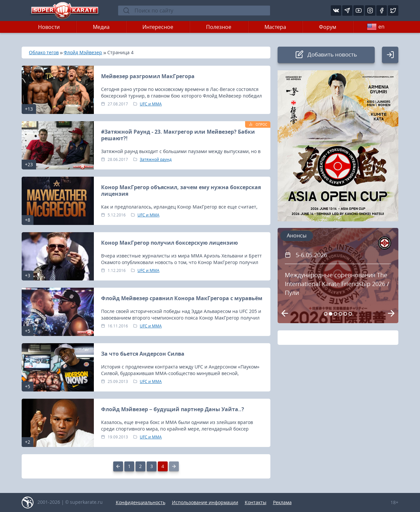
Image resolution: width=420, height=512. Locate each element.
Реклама (282, 502)
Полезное (219, 27)
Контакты (256, 502)
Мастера (275, 27)
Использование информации (205, 502)
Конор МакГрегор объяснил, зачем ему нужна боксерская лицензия (181, 190)
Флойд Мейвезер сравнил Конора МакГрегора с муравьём (182, 298)
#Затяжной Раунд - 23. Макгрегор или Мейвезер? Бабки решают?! (178, 135)
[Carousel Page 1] (326, 314)
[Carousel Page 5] (345, 314)
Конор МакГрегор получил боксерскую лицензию (169, 243)
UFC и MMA (151, 104)
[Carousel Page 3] (336, 314)
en (376, 27)
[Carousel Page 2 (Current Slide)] (331, 314)
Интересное (158, 27)
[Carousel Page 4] (340, 314)
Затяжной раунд (156, 159)
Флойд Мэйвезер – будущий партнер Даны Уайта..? (173, 409)
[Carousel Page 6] (350, 314)
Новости (49, 27)
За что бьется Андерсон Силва (143, 354)
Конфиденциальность (141, 502)
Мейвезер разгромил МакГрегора (148, 76)
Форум (328, 27)
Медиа (101, 27)
